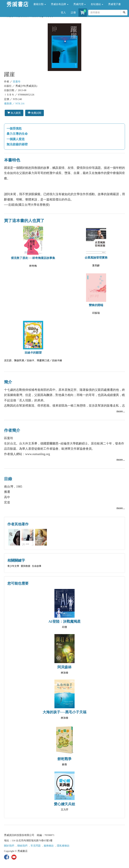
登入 (63, 13)
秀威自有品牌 (60, 4)
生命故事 (37, 566)
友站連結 (97, 4)
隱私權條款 (63, 846)
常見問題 (36, 846)
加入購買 (14, 113)
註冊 (73, 13)
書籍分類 (40, 4)
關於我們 (9, 846)
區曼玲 (17, 82)
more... (121, 411)
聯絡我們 (22, 846)
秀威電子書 (114, 4)
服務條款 (49, 846)
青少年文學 (13, 566)
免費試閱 (35, 113)
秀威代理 (80, 4)
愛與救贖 (26, 566)
